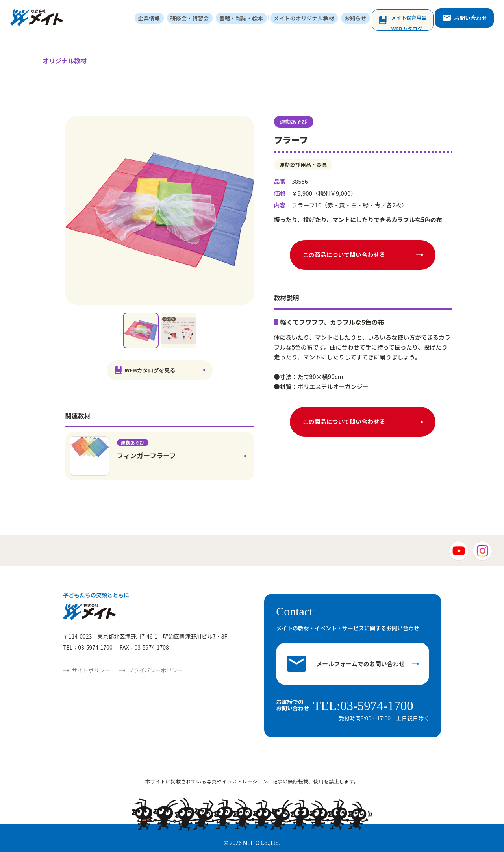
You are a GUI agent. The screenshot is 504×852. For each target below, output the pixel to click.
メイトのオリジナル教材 (311, 19)
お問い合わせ (469, 19)
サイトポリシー (91, 671)
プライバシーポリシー (156, 671)
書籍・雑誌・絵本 (250, 19)
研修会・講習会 (201, 19)
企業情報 (163, 19)
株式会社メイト (38, 19)
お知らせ (360, 19)
